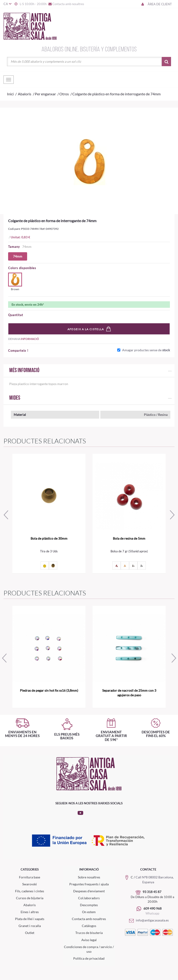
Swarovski (30, 884)
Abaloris (30, 905)
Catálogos (89, 926)
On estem (89, 912)
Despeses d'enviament (89, 891)
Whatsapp (152, 913)
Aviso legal (89, 940)
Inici (10, 94)
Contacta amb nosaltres (66, 4)
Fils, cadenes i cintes (30, 891)
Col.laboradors (89, 898)
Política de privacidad (89, 958)
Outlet (30, 933)
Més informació (24, 371)
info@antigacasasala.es (148, 920)
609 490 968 (153, 908)
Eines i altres (30, 912)
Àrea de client (156, 4)
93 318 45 (150, 892)
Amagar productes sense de (146, 350)
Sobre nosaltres (89, 877)
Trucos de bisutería (89, 933)
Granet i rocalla (30, 926)
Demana (24, 339)
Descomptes (89, 905)
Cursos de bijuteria (30, 898)
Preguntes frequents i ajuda (89, 884)
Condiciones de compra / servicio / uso (89, 949)
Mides (15, 398)
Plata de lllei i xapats (30, 919)
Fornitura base (30, 877)
